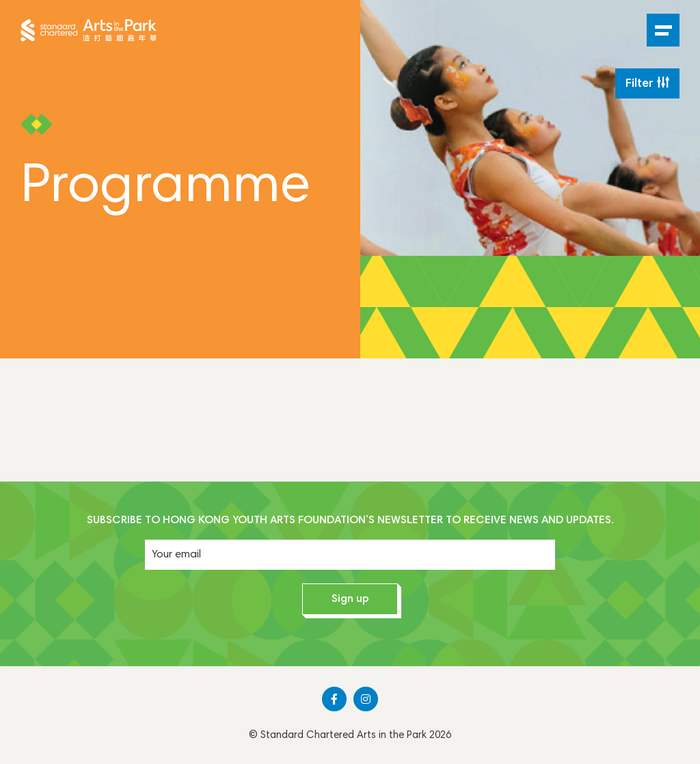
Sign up (350, 599)
